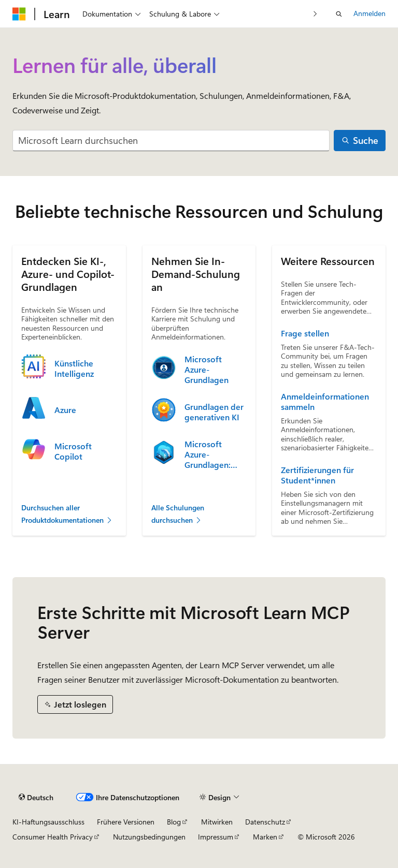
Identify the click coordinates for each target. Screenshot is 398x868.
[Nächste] (315, 14)
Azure (65, 410)
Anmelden (369, 13)
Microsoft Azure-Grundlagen (207, 370)
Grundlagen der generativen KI (214, 412)
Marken (265, 837)
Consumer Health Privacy (53, 837)
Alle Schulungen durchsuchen (178, 514)
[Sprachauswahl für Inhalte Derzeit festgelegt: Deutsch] (36, 798)
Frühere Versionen (126, 822)
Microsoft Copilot (73, 451)
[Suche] (360, 141)
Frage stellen (305, 333)
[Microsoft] (19, 14)
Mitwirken (217, 822)
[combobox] (171, 141)
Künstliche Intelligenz (74, 369)
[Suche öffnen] (339, 14)
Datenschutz (265, 822)
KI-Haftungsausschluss (48, 822)
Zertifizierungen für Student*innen (317, 475)
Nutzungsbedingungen (149, 837)
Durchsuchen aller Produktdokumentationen (67, 514)
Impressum (216, 837)
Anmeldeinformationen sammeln (325, 402)
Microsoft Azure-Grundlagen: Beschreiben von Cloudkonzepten (216, 454)
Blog (174, 822)
